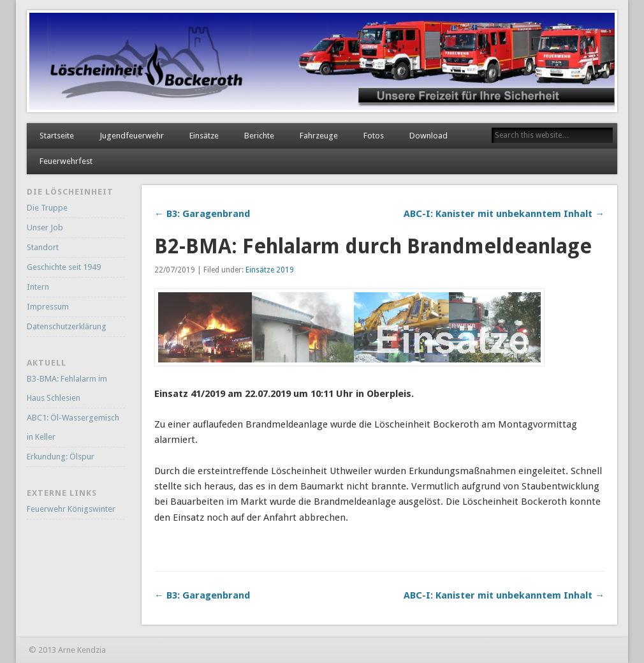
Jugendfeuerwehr (132, 136)
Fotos (374, 136)
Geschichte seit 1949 (64, 267)
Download (428, 136)
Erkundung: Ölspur (61, 457)
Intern (38, 287)
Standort (43, 247)
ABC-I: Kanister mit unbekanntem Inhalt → (504, 214)
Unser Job (45, 227)
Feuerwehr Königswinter (71, 509)
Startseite (57, 136)
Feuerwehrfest (66, 161)
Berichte (259, 136)
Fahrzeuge (319, 136)
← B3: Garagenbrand (202, 214)
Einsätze (204, 136)
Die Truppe (47, 208)
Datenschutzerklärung (67, 326)
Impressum (48, 307)
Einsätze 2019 (270, 270)
